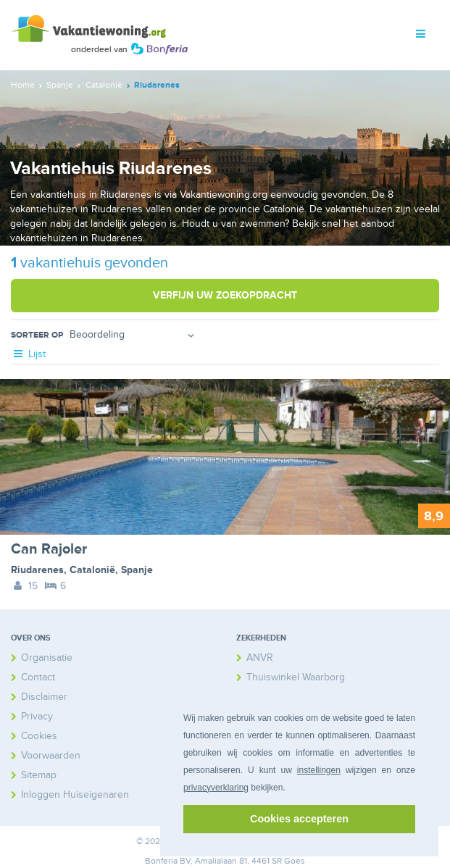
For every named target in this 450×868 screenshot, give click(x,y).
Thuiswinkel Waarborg (296, 677)
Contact (38, 677)
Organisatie (47, 658)
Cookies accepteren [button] (299, 819)
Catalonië (92, 570)
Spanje (137, 570)
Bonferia (161, 861)
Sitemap (39, 775)
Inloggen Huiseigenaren (75, 794)
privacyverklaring (216, 788)
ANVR (260, 658)
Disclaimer (44, 697)
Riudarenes (37, 570)
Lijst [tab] (28, 354)
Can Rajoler (49, 549)
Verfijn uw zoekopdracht (225, 295)
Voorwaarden (51, 755)
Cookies (39, 736)
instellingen (319, 770)
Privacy (37, 716)
